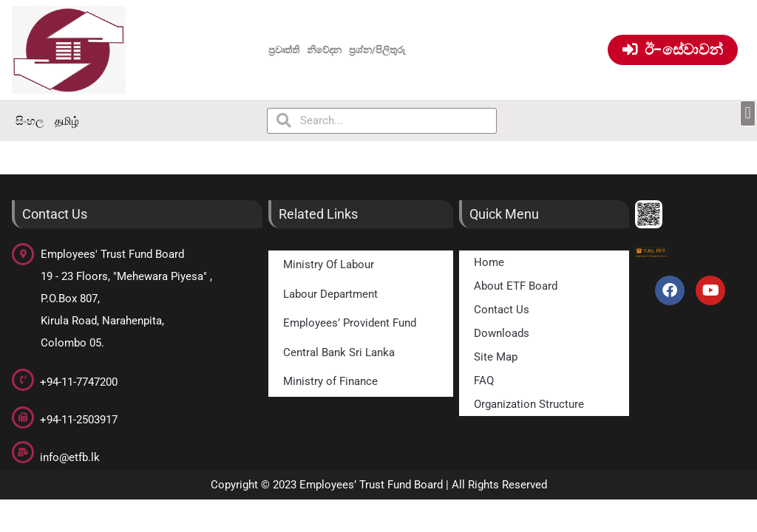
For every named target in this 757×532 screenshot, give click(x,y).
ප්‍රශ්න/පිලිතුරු (377, 50)
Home (489, 262)
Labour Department (330, 294)
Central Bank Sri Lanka (339, 352)
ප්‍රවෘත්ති (284, 50)
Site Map (496, 357)
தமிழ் (67, 121)
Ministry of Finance (330, 381)
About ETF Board (516, 286)
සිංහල (30, 121)
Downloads (502, 333)
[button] (748, 113)
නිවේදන (325, 50)
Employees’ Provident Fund (350, 323)
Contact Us (502, 310)
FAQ (484, 381)
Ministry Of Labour (329, 265)
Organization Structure (529, 404)
